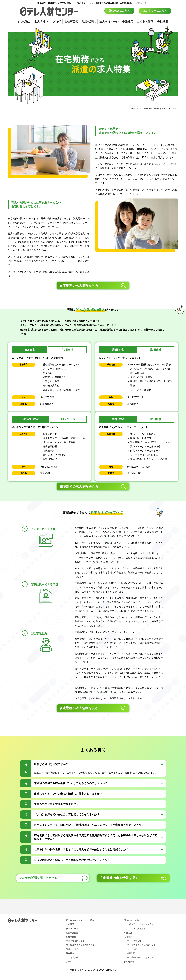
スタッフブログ (73, 962)
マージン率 (132, 949)
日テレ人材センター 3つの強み (80, 920)
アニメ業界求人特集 (75, 941)
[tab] (93, 769)
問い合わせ (129, 962)
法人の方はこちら (119, 11)
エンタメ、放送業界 (136, 929)
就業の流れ (89, 22)
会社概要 (163, 22)
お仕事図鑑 (71, 22)
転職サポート (72, 929)
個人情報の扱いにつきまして (140, 957)
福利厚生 (70, 953)
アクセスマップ (134, 941)
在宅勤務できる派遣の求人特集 (80, 945)
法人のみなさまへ (132, 920)
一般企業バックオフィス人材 (140, 924)
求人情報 (41, 22)
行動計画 (131, 953)
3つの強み (24, 22)
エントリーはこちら (155, 11)
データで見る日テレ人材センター (142, 945)
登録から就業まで (74, 949)
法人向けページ (109, 22)
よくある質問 (145, 22)
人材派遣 (70, 924)
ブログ (57, 22)
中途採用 (128, 22)
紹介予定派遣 (72, 933)
